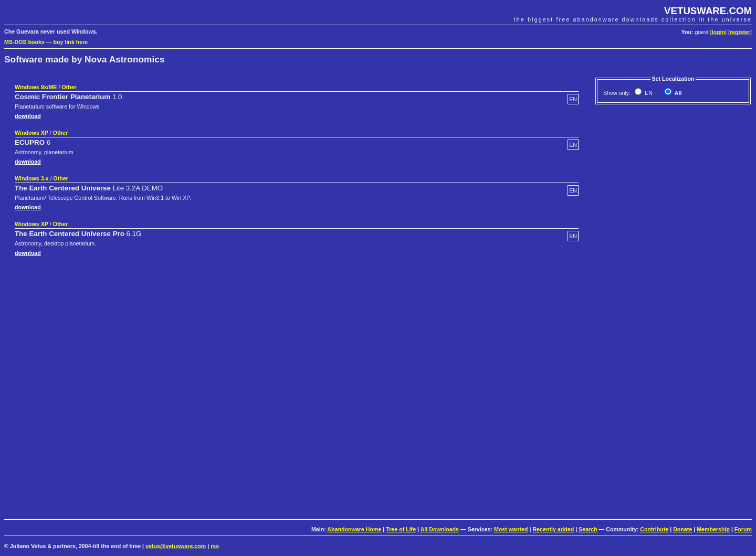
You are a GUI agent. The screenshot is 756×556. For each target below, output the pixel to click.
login (718, 32)
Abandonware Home (354, 529)
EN (648, 93)
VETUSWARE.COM (708, 11)
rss (215, 546)
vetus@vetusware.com (176, 546)
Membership (713, 529)
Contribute (654, 529)
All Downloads (440, 529)
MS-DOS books (24, 42)
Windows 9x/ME (36, 87)
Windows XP (31, 133)
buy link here (71, 42)
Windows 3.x (31, 178)
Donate (682, 529)
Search (588, 529)
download (28, 116)
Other (69, 87)
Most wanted (511, 529)
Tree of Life (401, 529)
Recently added (553, 529)
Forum (743, 529)
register (740, 32)
